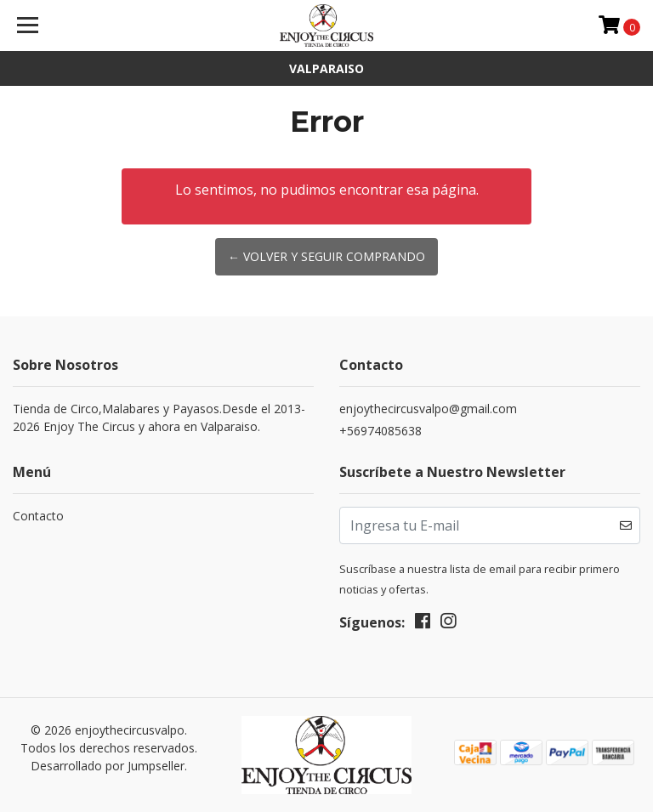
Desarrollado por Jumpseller (108, 766)
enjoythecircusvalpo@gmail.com (428, 409)
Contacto (38, 516)
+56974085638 (380, 431)
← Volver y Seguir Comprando (326, 256)
